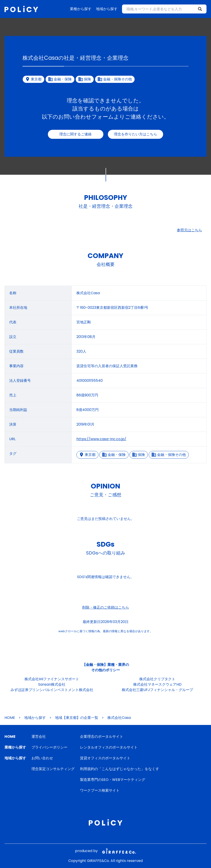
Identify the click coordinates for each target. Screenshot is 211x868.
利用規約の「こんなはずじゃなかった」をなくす (120, 769)
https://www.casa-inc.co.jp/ (101, 439)
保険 (139, 455)
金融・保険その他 (169, 455)
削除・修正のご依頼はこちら (106, 607)
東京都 (87, 455)
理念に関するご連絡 (76, 134)
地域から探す (107, 9)
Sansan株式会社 (52, 684)
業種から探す (81, 9)
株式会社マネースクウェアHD (157, 684)
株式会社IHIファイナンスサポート (52, 679)
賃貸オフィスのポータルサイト (105, 758)
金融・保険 (114, 455)
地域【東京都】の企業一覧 (77, 718)
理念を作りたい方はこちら (135, 134)
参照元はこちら (189, 230)
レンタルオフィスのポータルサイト (109, 747)
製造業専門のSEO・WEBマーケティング (113, 780)
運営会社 (39, 737)
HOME (10, 718)
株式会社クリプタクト (157, 679)
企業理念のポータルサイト (102, 737)
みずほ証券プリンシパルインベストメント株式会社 (52, 690)
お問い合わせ (42, 758)
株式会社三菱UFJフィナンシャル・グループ (157, 690)
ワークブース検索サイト (100, 790)
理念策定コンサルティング (53, 769)
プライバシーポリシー (49, 747)
